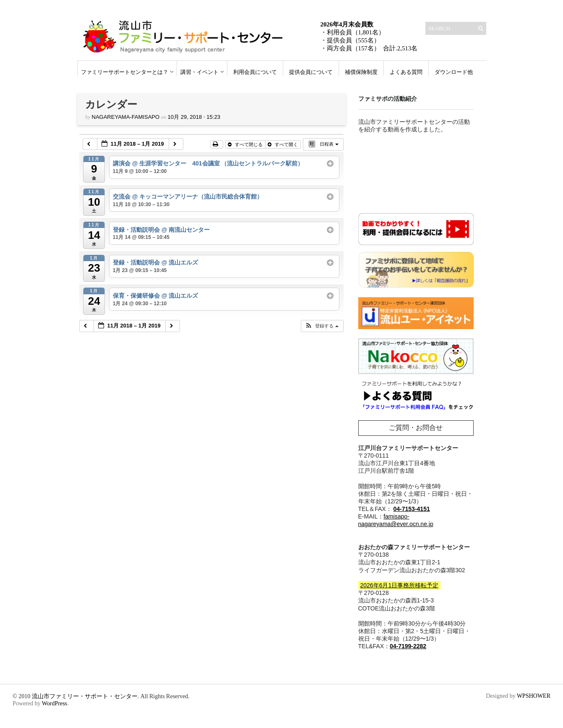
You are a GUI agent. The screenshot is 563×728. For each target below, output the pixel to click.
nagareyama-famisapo (126, 117)
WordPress (55, 703)
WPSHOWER (534, 696)
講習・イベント (199, 72)
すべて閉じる (246, 144)
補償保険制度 (361, 72)
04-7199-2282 (408, 646)
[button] (322, 326)
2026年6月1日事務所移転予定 (400, 585)
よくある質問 (406, 72)
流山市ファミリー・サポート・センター (85, 696)
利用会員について (255, 72)
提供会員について (311, 72)
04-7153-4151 (412, 509)
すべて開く (283, 144)
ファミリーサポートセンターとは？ (125, 72)
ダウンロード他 (454, 72)
